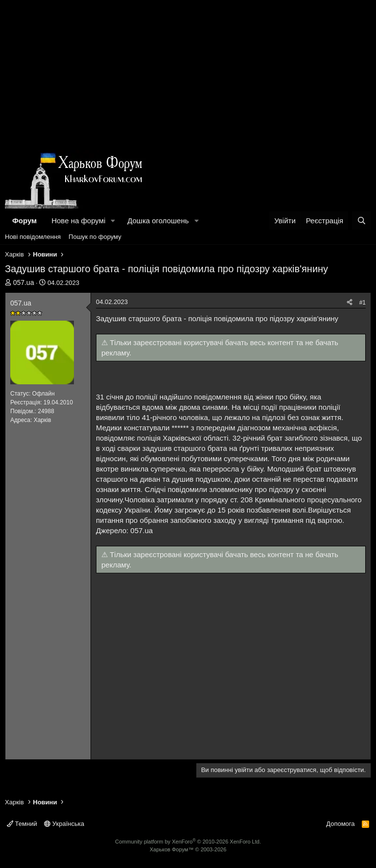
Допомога (340, 824)
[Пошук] (362, 221)
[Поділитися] (350, 303)
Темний (22, 824)
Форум (24, 221)
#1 (363, 303)
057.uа (24, 282)
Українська (64, 824)
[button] (113, 221)
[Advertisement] (188, 73)
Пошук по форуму (95, 237)
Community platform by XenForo (188, 842)
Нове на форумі (78, 221)
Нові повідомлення (33, 237)
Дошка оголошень (158, 221)
